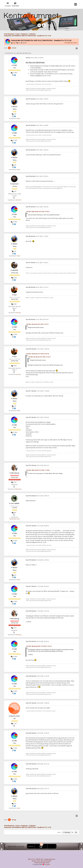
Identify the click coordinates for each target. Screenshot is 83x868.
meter (18, 118)
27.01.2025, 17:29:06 (37, 391)
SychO (48, 864)
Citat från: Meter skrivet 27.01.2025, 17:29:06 (38, 470)
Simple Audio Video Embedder (41, 861)
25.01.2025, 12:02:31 (37, 263)
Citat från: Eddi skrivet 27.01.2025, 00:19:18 (37, 354)
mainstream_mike (15, 519)
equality (15, 270)
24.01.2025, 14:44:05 (37, 125)
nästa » (75, 43)
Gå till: (59, 832)
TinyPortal (37, 863)
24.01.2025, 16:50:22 (37, 150)
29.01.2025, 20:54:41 (37, 417)
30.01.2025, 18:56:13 (37, 496)
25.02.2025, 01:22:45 (37, 676)
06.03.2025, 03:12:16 (37, 764)
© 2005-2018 (45, 863)
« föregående (68, 43)
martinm (15, 184)
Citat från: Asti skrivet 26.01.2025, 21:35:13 (37, 324)
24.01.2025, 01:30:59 (34, 58)
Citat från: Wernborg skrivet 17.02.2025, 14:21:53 (39, 646)
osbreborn (18, 200)
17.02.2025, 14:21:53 (37, 611)
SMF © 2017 (40, 859)
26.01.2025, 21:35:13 (37, 287)
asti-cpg (18, 313)
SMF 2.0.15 (31, 859)
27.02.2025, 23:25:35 (37, 733)
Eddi (14, 43)
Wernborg (15, 473)
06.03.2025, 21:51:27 (37, 789)
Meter (15, 106)
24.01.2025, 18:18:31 (37, 176)
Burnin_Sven (15, 716)
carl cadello (15, 503)
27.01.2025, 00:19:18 (37, 319)
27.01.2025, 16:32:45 (37, 349)
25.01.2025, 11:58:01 (37, 236)
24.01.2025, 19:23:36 (37, 207)
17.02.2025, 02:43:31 (37, 586)
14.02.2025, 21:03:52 (37, 560)
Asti (15, 295)
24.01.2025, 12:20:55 (37, 99)
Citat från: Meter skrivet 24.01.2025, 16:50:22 (38, 212)
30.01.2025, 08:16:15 (37, 465)
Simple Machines (50, 859)
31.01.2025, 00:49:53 (37, 526)
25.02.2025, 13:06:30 (37, 703)
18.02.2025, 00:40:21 (37, 641)
